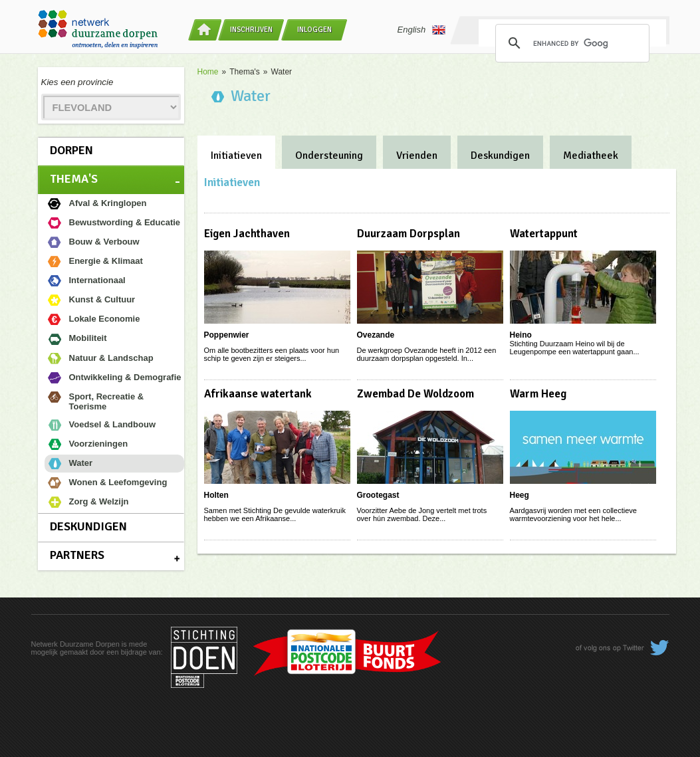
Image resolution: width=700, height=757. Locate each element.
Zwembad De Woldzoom (415, 394)
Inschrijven (251, 30)
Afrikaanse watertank (258, 394)
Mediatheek (591, 156)
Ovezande (376, 335)
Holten (216, 495)
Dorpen (71, 150)
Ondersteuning (329, 156)
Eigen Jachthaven (247, 234)
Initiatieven (236, 156)
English (422, 30)
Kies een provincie (77, 82)
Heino (521, 335)
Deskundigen (88, 526)
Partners (77, 555)
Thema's (74, 179)
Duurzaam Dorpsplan (408, 234)
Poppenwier (227, 335)
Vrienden (417, 156)
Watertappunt (544, 234)
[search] (570, 43)
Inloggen (314, 30)
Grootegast (378, 495)
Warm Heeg (538, 394)
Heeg (520, 495)
